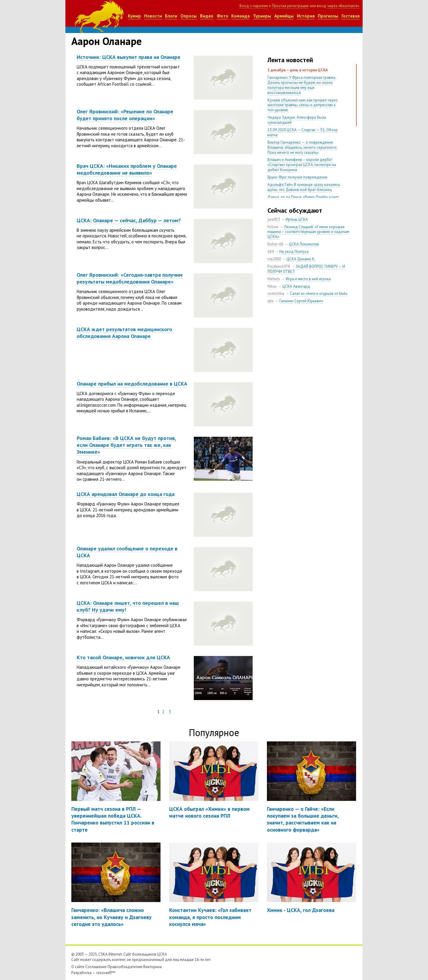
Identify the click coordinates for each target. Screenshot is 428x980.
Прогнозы (328, 16)
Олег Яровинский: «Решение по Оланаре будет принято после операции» (125, 115)
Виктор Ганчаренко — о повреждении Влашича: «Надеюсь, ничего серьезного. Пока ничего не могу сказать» (302, 147)
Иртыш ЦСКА (297, 219)
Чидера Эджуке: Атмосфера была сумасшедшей (297, 120)
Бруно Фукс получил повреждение (298, 177)
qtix (271, 301)
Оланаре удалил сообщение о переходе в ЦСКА (127, 552)
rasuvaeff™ (106, 973)
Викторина (152, 967)
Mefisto (274, 279)
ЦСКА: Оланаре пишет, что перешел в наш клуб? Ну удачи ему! (128, 606)
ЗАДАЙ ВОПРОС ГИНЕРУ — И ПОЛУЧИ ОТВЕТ (306, 269)
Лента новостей (290, 60)
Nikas (272, 286)
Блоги (171, 16)
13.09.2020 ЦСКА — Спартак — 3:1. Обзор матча (303, 132)
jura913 (274, 219)
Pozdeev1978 (279, 266)
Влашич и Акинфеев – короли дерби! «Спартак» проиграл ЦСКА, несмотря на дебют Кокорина (302, 165)
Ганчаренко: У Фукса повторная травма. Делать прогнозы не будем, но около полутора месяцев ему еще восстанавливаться (302, 85)
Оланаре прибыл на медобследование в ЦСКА (132, 384)
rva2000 (274, 259)
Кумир (134, 16)
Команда (240, 16)
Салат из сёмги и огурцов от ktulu (319, 293)
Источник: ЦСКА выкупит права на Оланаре (129, 57)
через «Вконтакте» (343, 6)
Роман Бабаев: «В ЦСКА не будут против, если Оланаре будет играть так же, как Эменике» (126, 445)
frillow (273, 227)
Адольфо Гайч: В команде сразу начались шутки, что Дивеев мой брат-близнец (304, 187)
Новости (153, 16)
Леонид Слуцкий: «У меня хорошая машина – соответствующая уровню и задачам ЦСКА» (308, 232)
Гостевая (351, 16)
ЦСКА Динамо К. (301, 259)
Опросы (189, 16)
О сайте (78, 967)
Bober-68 (275, 244)
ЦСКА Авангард (296, 286)
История (306, 16)
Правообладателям (125, 967)
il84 (271, 252)
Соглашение (96, 967)
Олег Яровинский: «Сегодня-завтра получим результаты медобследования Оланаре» (130, 278)
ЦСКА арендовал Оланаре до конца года (126, 494)
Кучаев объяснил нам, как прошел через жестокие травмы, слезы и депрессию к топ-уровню (303, 105)
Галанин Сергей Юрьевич (301, 301)
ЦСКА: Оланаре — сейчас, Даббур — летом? (129, 220)
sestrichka (276, 293)
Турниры (262, 16)
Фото (222, 16)
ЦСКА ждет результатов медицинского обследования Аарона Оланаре (124, 333)
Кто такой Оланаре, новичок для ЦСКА (123, 657)
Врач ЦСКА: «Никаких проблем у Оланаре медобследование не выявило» (127, 169)
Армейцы (284, 16)
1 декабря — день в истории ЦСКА (298, 70)
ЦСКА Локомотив (304, 244)
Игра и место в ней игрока (308, 279)
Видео (207, 16)
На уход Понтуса (294, 252)
